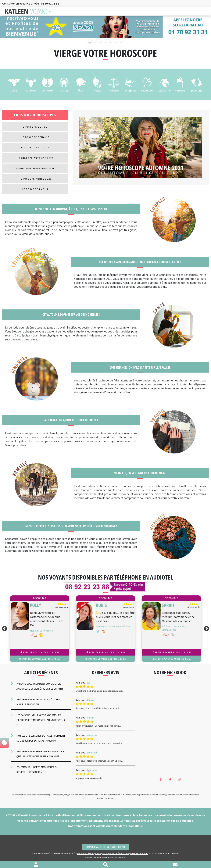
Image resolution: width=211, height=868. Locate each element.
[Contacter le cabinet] (175, 865)
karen (90, 700)
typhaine (92, 770)
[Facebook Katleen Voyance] (161, 779)
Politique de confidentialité (116, 853)
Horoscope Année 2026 (35, 179)
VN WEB (175, 853)
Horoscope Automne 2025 (35, 158)
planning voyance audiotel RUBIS (106, 659)
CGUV (98, 853)
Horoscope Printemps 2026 (35, 168)
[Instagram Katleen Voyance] (179, 779)
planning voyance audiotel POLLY (40, 659)
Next (207, 629)
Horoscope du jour (35, 127)
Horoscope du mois (35, 147)
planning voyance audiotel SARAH (172, 659)
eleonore (92, 735)
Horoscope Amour (35, 189)
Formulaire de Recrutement (105, 847)
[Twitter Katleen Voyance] (170, 779)
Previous (4, 629)
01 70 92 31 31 (50, 3)
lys (89, 682)
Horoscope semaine (35, 137)
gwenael (92, 752)
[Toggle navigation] (205, 11)
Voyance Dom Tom (139, 853)
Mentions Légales (85, 853)
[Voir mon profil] (36, 865)
